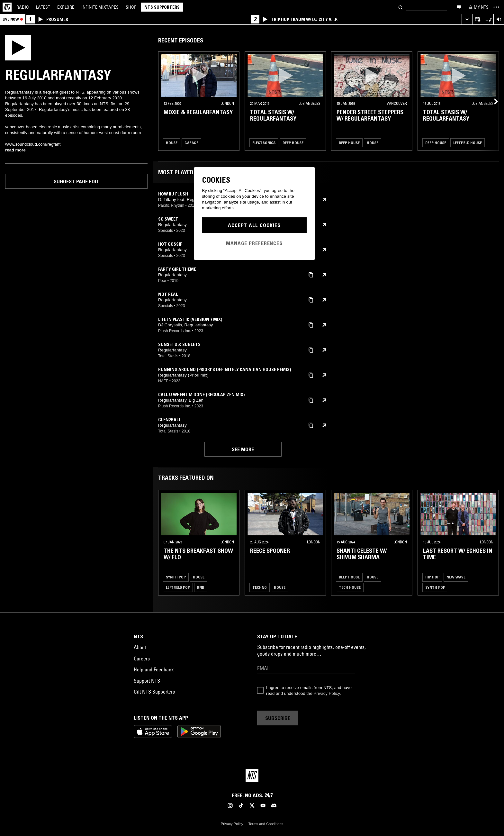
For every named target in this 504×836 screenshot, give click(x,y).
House (172, 143)
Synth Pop (176, 577)
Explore (66, 7)
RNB (201, 587)
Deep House (293, 143)
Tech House (350, 587)
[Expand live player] (467, 19)
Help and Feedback (154, 669)
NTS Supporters (162, 7)
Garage (191, 143)
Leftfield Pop (178, 587)
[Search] (401, 7)
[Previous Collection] (492, 101)
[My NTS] (478, 7)
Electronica (264, 143)
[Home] (7, 7)
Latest (43, 7)
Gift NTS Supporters (154, 692)
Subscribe (278, 718)
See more (243, 449)
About (140, 647)
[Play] (18, 47)
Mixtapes (100, 7)
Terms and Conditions (266, 824)
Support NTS (147, 681)
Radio (23, 7)
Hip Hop (432, 577)
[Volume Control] (499, 19)
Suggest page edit (76, 181)
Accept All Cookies (254, 225)
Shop (131, 7)
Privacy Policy (327, 693)
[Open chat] (459, 7)
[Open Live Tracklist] (488, 19)
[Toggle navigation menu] (496, 7)
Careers (142, 659)
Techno (260, 587)
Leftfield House (468, 143)
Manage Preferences (254, 243)
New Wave (456, 577)
